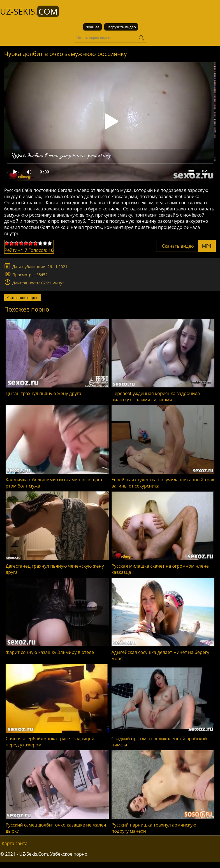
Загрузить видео (121, 27)
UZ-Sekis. (29, 11)
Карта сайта (15, 843)
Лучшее (92, 27)
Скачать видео (186, 246)
